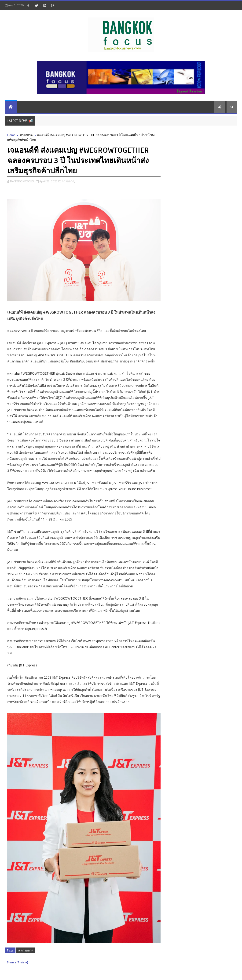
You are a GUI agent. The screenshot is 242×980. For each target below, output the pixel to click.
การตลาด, (68, 181)
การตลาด (26, 135)
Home (11, 135)
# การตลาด (26, 950)
